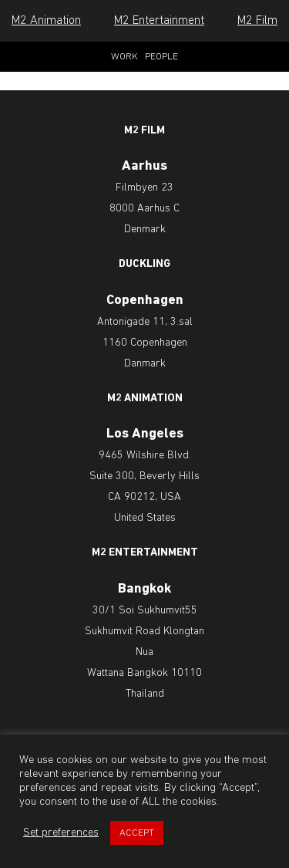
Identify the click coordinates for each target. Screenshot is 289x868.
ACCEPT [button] (137, 833)
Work (124, 57)
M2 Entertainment (159, 21)
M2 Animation (46, 21)
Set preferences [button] (61, 833)
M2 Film (257, 21)
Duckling (144, 265)
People (161, 57)
